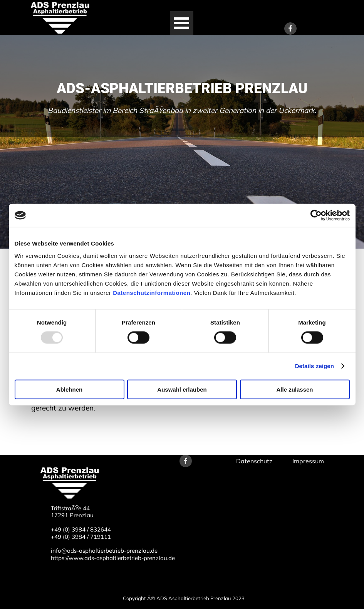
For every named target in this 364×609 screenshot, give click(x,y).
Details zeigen (315, 366)
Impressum (308, 461)
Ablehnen (69, 389)
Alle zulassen (294, 389)
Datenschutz (254, 461)
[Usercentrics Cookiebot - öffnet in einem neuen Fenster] (316, 215)
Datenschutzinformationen (152, 292)
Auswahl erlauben (182, 389)
